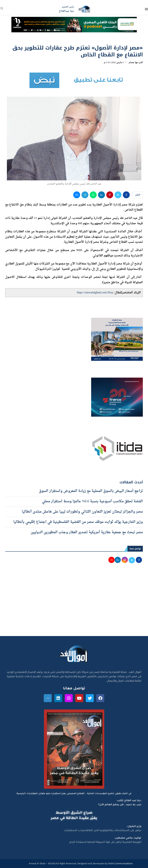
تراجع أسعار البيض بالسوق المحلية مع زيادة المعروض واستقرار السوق (91, 491)
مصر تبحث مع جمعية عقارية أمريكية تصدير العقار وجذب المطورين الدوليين (87, 532)
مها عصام (133, 63)
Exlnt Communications (120, 863)
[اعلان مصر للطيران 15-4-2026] (117, 321)
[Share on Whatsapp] (93, 195)
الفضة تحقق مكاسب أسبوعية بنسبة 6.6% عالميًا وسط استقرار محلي (92, 501)
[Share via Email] (77, 195)
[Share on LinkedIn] (101, 195)
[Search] (2, 9)
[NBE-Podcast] (74, 20)
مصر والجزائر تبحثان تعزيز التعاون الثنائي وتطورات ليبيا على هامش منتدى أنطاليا (82, 512)
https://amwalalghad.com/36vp (95, 293)
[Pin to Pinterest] (110, 195)
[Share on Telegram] (85, 195)
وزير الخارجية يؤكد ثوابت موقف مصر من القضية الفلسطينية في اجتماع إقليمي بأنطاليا (78, 522)
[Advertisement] (74, 603)
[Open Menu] (146, 9)
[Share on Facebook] (126, 195)
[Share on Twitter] (118, 195)
